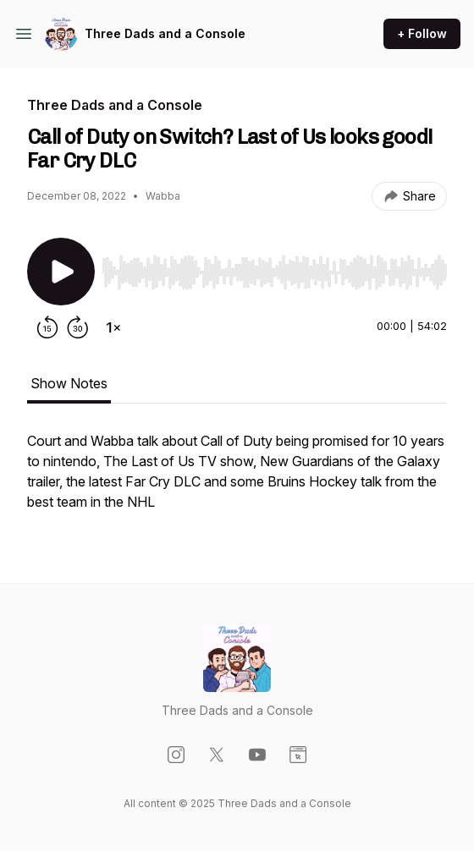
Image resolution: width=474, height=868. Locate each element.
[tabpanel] (237, 480)
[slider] (274, 272)
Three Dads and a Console (165, 33)
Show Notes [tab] (69, 383)
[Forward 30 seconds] (78, 327)
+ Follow (422, 33)
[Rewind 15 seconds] (47, 327)
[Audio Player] (274, 267)
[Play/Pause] (61, 272)
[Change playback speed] (113, 327)
